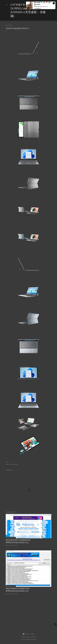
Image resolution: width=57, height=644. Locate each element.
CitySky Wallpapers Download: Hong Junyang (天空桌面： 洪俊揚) (28, 10)
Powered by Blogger (28, 634)
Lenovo (11, 464)
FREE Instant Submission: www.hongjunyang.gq (18, 541)
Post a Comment (13, 545)
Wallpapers (15, 464)
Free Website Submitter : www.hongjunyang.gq (18, 590)
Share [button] (7, 462)
